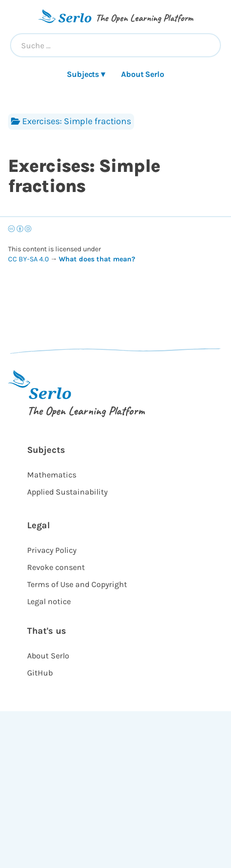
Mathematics (52, 475)
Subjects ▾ (86, 74)
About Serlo (143, 74)
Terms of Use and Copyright (77, 584)
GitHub (40, 673)
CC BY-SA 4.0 (29, 259)
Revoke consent (56, 567)
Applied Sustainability (67, 492)
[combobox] (115, 45)
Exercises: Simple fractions (71, 121)
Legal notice (49, 601)
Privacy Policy (52, 550)
